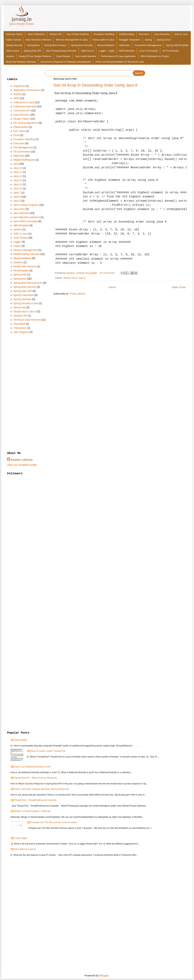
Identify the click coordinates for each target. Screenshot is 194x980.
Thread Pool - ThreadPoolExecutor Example (36, 800)
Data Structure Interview (38, 40)
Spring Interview (22, 299)
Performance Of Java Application (119, 56)
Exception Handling (104, 34)
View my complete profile (22, 465)
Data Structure (21, 115)
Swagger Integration (130, 40)
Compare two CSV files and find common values (54, 822)
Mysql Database (106, 45)
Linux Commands (148, 51)
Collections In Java (24, 102)
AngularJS (19, 86)
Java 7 (17, 193)
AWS (16, 98)
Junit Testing (20, 238)
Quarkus (18, 262)
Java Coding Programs (26, 205)
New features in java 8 (25, 849)
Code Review (63, 56)
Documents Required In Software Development (66, 62)
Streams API (20, 316)
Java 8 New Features (78, 34)
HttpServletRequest (24, 160)
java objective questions (27, 217)
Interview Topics (14, 34)
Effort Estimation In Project (155, 56)
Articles (17, 94)
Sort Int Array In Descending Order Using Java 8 (95, 85)
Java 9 (17, 201)
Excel (16, 135)
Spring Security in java (26, 303)
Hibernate (124, 45)
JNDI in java (13, 51)
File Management (23, 147)
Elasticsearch (21, 127)
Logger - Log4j (106, 51)
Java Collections (36, 34)
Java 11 (18, 172)
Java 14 (18, 184)
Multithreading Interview (27, 254)
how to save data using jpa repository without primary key (42, 789)
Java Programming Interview (61, 51)
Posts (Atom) (78, 294)
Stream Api (19, 307)
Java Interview (162, 34)
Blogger (104, 975)
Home (112, 287)
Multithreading (127, 34)
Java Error (19, 209)
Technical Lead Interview (27, 320)
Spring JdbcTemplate (177, 45)
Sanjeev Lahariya (22, 460)
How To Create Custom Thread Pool (48, 751)
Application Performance (27, 90)
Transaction (20, 328)
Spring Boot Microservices (28, 283)
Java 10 (18, 168)
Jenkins (10, 56)
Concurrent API (22, 111)
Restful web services (25, 266)
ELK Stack (19, 131)
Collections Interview (25, 106)
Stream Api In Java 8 (74, 278)
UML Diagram (21, 332)
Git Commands (170, 51)
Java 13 (18, 180)
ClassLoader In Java (103, 40)
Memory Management (25, 250)
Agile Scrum (88, 51)
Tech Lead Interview (86, 56)
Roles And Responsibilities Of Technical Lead (120, 62)
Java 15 (18, 188)
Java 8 (17, 197)
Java (16, 164)
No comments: (108, 273)
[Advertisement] (28, 393)
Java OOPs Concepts (25, 221)
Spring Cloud (164, 40)
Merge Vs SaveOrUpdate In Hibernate (33, 811)
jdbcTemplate (21, 740)
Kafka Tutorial (13, 40)
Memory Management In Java (72, 40)
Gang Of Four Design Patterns (35, 56)
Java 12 (18, 176)
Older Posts (179, 287)
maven (17, 246)
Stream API (56, 34)
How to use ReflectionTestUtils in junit (32, 767)
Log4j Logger (21, 838)
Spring (148, 40)
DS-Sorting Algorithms (26, 123)
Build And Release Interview (21, 62)
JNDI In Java (20, 234)
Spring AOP (20, 275)
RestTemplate (21, 270)
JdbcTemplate (21, 225)
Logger (17, 242)
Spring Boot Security (82, 45)
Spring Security (14, 45)
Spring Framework (24, 295)
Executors (144, 34)
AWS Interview (127, 51)
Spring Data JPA (33, 51)
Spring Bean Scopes (55, 45)
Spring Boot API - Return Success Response (36, 778)
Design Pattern (22, 119)
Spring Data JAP (23, 291)
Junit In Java (181, 34)
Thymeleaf (19, 324)
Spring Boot (33, 45)
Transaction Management (148, 45)
